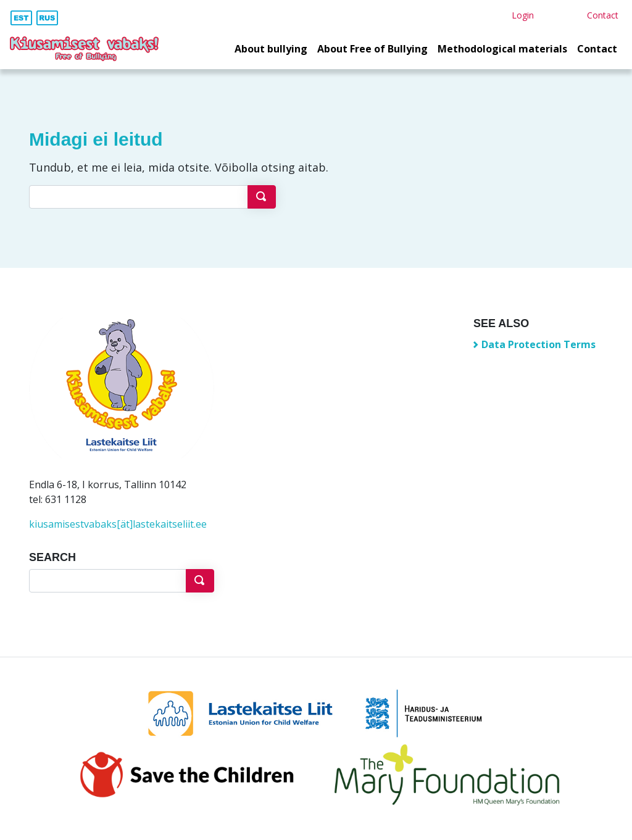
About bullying (271, 49)
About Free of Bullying (372, 49)
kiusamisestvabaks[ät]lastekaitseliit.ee (118, 524)
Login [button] (523, 15)
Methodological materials (502, 49)
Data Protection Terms (538, 344)
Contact (597, 49)
